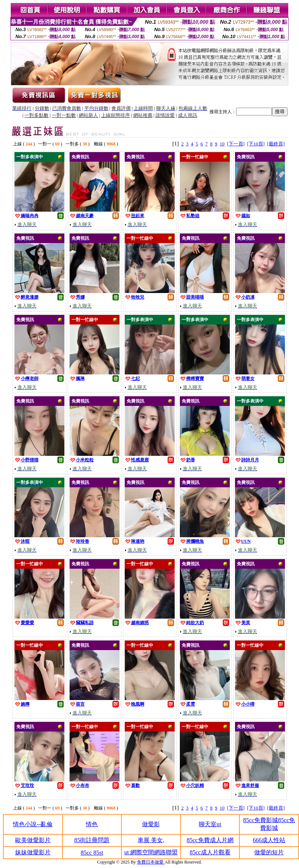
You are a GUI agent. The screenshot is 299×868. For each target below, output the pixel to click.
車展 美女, (151, 840)
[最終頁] (276, 144)
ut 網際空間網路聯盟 (151, 852)
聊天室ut (210, 824)
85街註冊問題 (92, 840)
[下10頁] (256, 144)
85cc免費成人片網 (210, 840)
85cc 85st (92, 853)
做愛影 (151, 824)
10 (222, 144)
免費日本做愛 (151, 862)
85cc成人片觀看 (210, 852)
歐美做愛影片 (33, 840)
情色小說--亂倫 (33, 824)
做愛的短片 (269, 852)
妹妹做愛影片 (33, 852)
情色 (92, 824)
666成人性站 (269, 840)
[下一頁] (236, 144)
